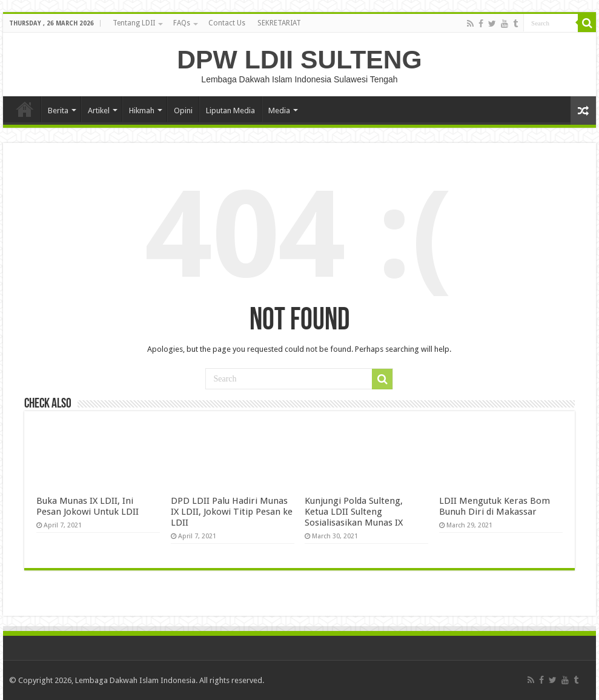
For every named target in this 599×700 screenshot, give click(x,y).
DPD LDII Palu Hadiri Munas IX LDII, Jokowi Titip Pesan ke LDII (232, 512)
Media (279, 111)
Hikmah (142, 111)
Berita (58, 111)
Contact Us (227, 23)
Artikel (99, 111)
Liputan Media (230, 111)
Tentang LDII (134, 23)
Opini (183, 111)
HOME (25, 109)
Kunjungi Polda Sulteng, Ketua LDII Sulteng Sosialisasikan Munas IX (354, 512)
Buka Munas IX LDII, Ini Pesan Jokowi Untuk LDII (88, 506)
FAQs (182, 23)
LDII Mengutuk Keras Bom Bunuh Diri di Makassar (495, 506)
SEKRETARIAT (279, 23)
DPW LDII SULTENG (299, 59)
